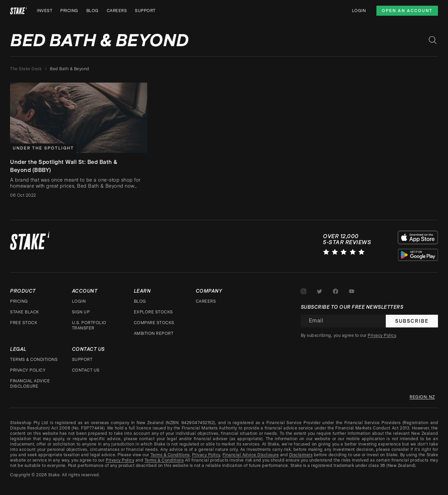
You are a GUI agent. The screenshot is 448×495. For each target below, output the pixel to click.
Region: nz (422, 397)
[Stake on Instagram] (303, 291)
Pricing (69, 11)
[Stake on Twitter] (320, 291)
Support (145, 11)
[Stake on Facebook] (336, 291)
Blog (93, 11)
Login (359, 11)
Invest (44, 11)
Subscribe (412, 321)
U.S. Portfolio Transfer (89, 325)
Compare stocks (154, 323)
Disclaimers (301, 455)
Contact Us (86, 370)
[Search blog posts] (433, 40)
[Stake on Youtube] (352, 291)
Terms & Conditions (34, 360)
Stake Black (25, 312)
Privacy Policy (28, 370)
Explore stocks (153, 312)
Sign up (81, 312)
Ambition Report (154, 333)
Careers (117, 11)
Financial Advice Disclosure (30, 384)
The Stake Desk (26, 69)
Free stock (24, 323)
